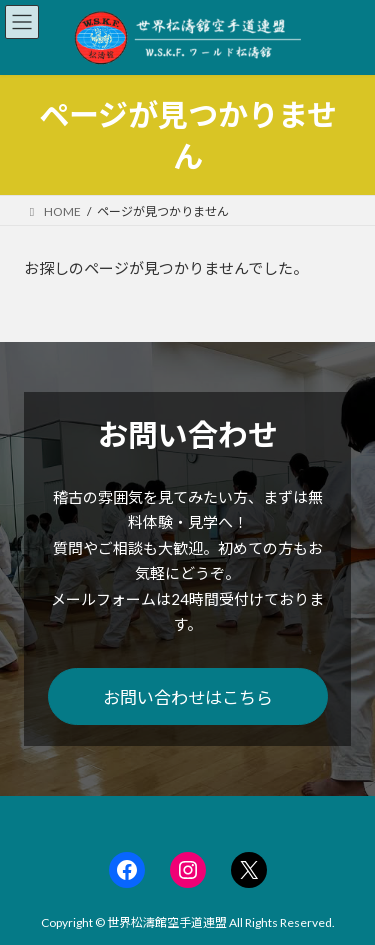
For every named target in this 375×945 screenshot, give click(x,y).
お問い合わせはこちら (188, 697)
